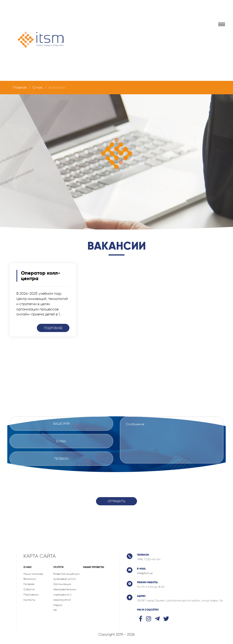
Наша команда (33, 574)
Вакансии (30, 579)
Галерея (29, 584)
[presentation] (116, 478)
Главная (20, 87)
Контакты (29, 600)
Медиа (58, 605)
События (29, 589)
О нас (38, 87)
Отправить (116, 501)
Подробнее (53, 328)
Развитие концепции (66, 574)
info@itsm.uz (145, 573)
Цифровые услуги (65, 579)
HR (55, 610)
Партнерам (31, 595)
